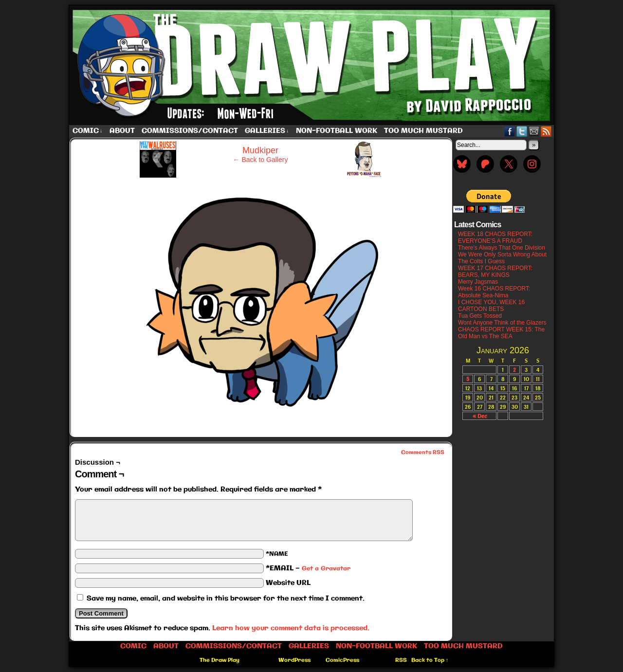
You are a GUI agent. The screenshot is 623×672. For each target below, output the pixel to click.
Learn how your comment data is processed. (291, 628)
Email (534, 131)
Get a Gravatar (326, 569)
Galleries (267, 131)
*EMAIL (308, 568)
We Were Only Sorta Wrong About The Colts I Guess (502, 258)
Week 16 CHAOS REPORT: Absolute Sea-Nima (494, 292)
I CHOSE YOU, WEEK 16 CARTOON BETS (491, 306)
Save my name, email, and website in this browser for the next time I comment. (226, 599)
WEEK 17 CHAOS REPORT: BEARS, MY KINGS (495, 272)
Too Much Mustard (423, 131)
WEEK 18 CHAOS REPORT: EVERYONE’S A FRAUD (495, 237)
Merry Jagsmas (478, 282)
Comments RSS (423, 453)
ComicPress (342, 660)
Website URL (288, 583)
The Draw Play (312, 65)
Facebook (510, 131)
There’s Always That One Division (502, 248)
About (122, 131)
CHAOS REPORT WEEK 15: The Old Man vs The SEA (501, 333)
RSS (546, 131)
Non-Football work (337, 131)
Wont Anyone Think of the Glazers (502, 323)
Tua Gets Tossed (480, 316)
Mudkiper (260, 150)
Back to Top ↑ (430, 660)
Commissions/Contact (190, 131)
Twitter (522, 131)
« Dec (480, 416)
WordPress (294, 660)
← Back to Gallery (261, 160)
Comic (88, 131)
